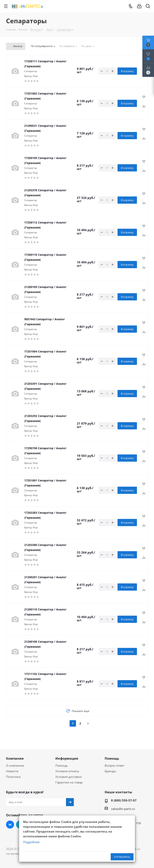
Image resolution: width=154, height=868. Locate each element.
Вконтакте (10, 825)
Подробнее (31, 842)
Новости (12, 771)
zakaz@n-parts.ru (123, 809)
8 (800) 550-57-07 (124, 800)
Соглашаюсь (122, 857)
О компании (15, 765)
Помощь (62, 765)
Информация (67, 758)
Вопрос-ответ (114, 765)
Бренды (110, 771)
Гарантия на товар (69, 782)
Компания (15, 758)
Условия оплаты (67, 771)
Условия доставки (69, 777)
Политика (13, 777)
